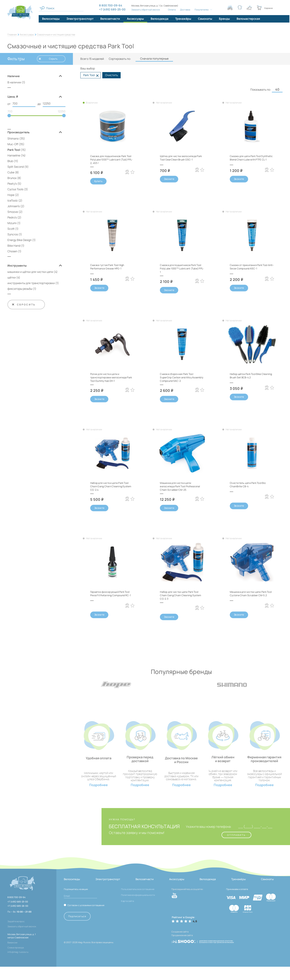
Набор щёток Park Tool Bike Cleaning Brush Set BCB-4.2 (249, 377)
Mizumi (12, 224)
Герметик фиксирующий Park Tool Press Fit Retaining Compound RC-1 (110, 601)
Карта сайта (127, 914)
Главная (12, 35)
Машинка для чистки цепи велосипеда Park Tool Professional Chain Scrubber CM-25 (182, 490)
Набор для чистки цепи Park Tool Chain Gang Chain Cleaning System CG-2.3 (181, 601)
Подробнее (98, 798)
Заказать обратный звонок (145, 10)
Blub (10, 162)
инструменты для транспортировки (31, 284)
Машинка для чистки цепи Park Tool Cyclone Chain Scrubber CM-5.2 (251, 601)
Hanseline (14, 156)
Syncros (13, 235)
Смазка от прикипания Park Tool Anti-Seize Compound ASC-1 (252, 267)
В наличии (14, 82)
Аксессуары (27, 35)
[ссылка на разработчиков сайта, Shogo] (203, 952)
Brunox (12, 179)
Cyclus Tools (15, 190)
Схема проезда (16, 961)
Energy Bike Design (20, 241)
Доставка (184, 10)
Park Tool (14, 150)
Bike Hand (14, 246)
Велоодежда (208, 892)
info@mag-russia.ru (18, 965)
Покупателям (201, 10)
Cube (11, 173)
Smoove (13, 212)
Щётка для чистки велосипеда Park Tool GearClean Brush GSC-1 (182, 158)
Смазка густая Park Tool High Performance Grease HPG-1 (110, 267)
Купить (98, 182)
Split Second (16, 167)
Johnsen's (14, 207)
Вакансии (12, 956)
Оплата (171, 10)
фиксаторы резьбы (20, 289)
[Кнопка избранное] (249, 8)
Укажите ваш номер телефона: (203, 840)
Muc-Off (13, 145)
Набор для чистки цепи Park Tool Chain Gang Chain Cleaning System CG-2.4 (111, 488)
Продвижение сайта (182, 947)
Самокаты (267, 892)
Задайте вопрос (16, 935)
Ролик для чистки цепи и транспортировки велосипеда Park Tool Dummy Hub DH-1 (111, 379)
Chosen (12, 252)
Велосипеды (72, 892)
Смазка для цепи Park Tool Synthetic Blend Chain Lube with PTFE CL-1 (252, 159)
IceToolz (13, 201)
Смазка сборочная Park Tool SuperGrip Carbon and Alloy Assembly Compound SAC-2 (179, 379)
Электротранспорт (108, 892)
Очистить (111, 75)
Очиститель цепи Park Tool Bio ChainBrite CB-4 (251, 487)
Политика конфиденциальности (138, 908)
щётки (12, 278)
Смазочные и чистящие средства (56, 35)
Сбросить (23, 305)
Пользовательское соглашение (138, 902)
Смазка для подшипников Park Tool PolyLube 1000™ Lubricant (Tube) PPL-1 (181, 269)
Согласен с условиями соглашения (86, 918)
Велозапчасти (145, 892)
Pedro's (12, 218)
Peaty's (12, 184)
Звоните (169, 179)
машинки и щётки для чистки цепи (30, 272)
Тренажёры (238, 892)
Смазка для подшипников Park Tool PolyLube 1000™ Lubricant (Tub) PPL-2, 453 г (111, 159)
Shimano (13, 139)
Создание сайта (180, 945)
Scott (11, 229)
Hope (11, 195)
